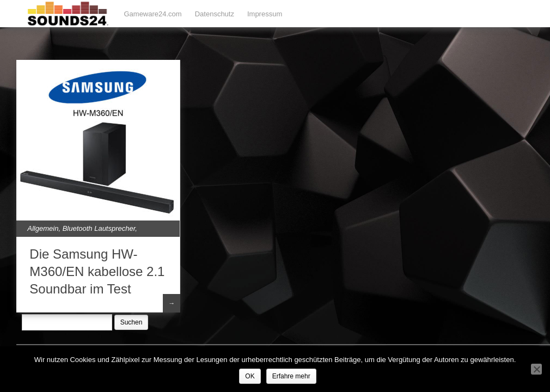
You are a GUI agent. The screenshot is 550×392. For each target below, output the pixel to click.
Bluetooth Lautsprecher (99, 228)
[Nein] (536, 369)
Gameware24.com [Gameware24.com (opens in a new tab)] (152, 14)
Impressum (265, 14)
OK (250, 376)
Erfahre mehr (291, 376)
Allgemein (43, 228)
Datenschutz (215, 14)
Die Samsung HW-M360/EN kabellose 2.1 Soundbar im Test (97, 271)
